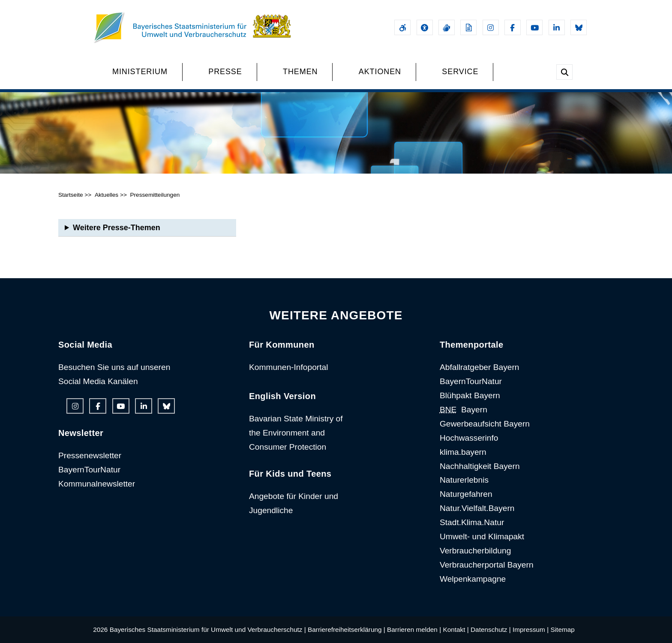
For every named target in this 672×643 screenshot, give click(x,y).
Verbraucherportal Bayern (487, 565)
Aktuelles (106, 195)
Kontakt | (456, 629)
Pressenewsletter (90, 455)
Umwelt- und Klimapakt (482, 536)
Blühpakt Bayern (470, 395)
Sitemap (562, 629)
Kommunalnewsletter (97, 484)
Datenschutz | (491, 629)
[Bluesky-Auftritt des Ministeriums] (579, 27)
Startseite (71, 195)
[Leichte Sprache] (468, 27)
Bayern (463, 410)
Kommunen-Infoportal (289, 367)
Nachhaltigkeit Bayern (480, 466)
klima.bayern (463, 452)
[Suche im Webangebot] (564, 72)
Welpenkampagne (473, 579)
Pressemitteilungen (155, 195)
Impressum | (531, 629)
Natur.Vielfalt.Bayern (477, 508)
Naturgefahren (466, 494)
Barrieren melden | (414, 629)
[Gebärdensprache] (447, 27)
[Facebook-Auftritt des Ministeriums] (513, 27)
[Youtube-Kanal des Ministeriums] (534, 27)
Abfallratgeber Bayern (480, 367)
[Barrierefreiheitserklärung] (402, 27)
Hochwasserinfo (469, 438)
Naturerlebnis (464, 480)
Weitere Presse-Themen (117, 228)
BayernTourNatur (89, 470)
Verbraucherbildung (475, 551)
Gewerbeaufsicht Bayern (485, 424)
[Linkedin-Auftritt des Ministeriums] (557, 27)
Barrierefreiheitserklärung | (346, 629)
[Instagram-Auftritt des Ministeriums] (491, 27)
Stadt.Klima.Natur (472, 522)
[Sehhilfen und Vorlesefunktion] (425, 27)
